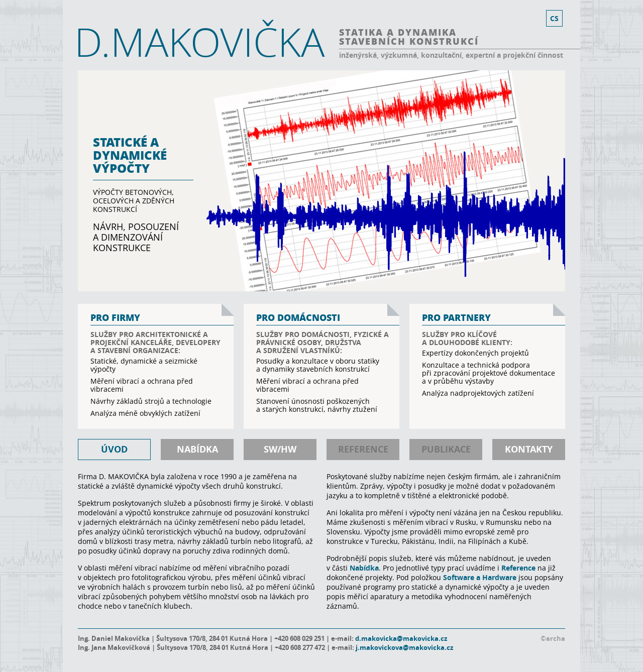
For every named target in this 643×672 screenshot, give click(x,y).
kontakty (529, 449)
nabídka (197, 449)
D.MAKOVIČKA (199, 42)
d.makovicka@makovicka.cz (401, 638)
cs (554, 18)
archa (556, 638)
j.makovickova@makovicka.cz (404, 647)
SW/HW (280, 449)
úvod (114, 449)
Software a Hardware (480, 577)
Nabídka (364, 568)
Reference (518, 568)
